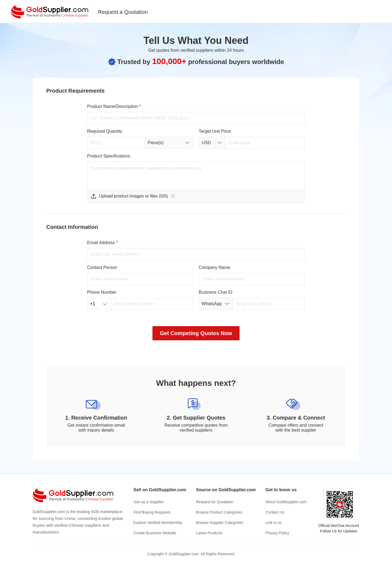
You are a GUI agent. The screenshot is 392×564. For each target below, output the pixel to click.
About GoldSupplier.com (286, 502)
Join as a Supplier (148, 502)
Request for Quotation (215, 502)
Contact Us (275, 512)
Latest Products (209, 533)
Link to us (274, 523)
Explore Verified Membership (158, 523)
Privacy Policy (277, 533)
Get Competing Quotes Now (196, 333)
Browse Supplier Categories (220, 523)
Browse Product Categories (219, 512)
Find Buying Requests (152, 512)
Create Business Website (155, 533)
